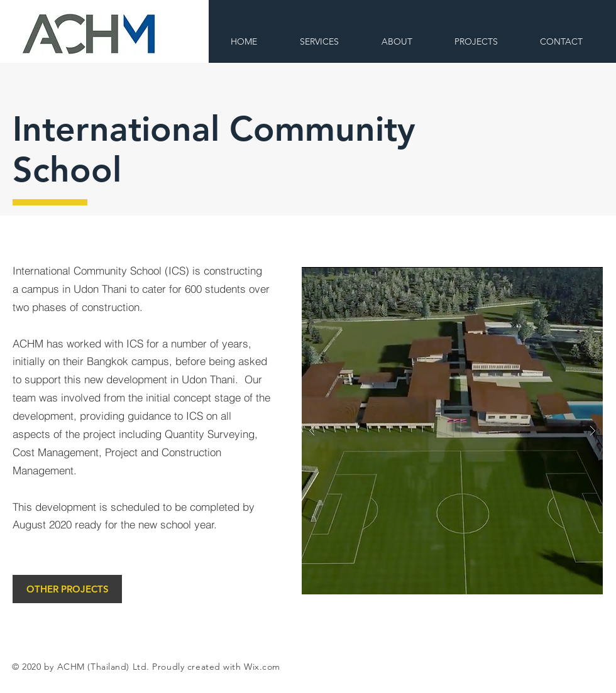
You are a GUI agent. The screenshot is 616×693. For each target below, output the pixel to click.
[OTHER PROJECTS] (67, 589)
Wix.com (262, 667)
